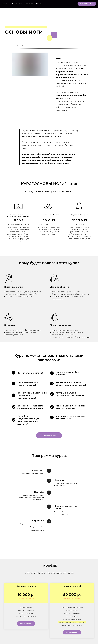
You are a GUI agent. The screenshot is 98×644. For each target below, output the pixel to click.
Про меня (29, 4)
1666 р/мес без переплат (26, 598)
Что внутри (17, 4)
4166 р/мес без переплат (72, 598)
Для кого (6, 4)
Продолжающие (60, 325)
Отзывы (39, 4)
